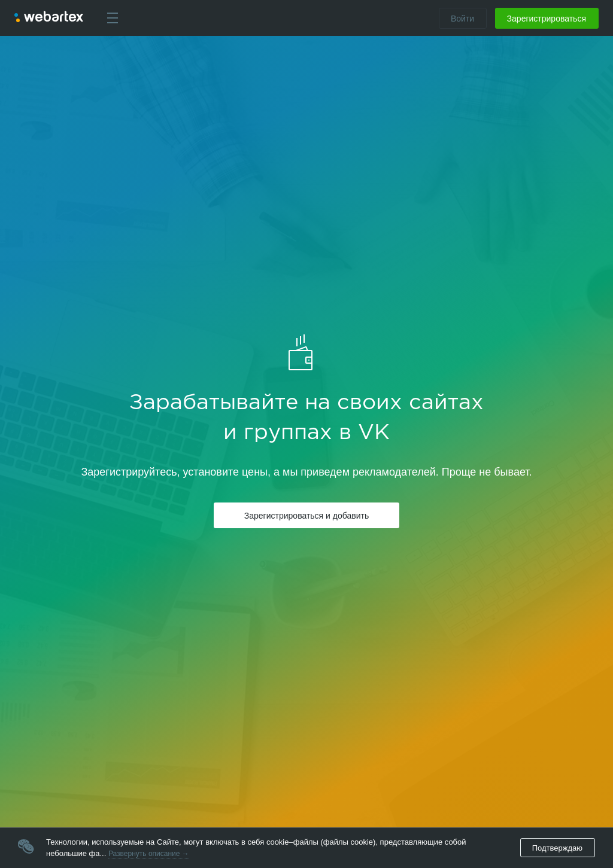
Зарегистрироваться (547, 19)
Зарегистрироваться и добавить (306, 516)
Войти (462, 19)
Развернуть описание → (149, 854)
